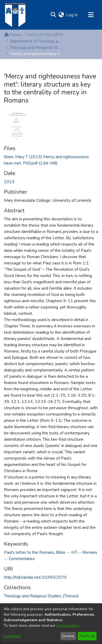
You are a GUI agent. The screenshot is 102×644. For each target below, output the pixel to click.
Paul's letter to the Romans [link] (29, 552)
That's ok (87, 636)
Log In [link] (72, 15)
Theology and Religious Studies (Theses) (36, 47)
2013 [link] (9, 182)
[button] (53, 15)
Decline (68, 636)
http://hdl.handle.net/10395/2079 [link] (35, 577)
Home (13, 35)
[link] (41, 596)
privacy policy (68, 626)
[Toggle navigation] (91, 15)
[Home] (15, 15)
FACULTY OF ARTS (45, 35)
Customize (12, 636)
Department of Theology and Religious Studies (36, 41)
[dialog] (51, 624)
